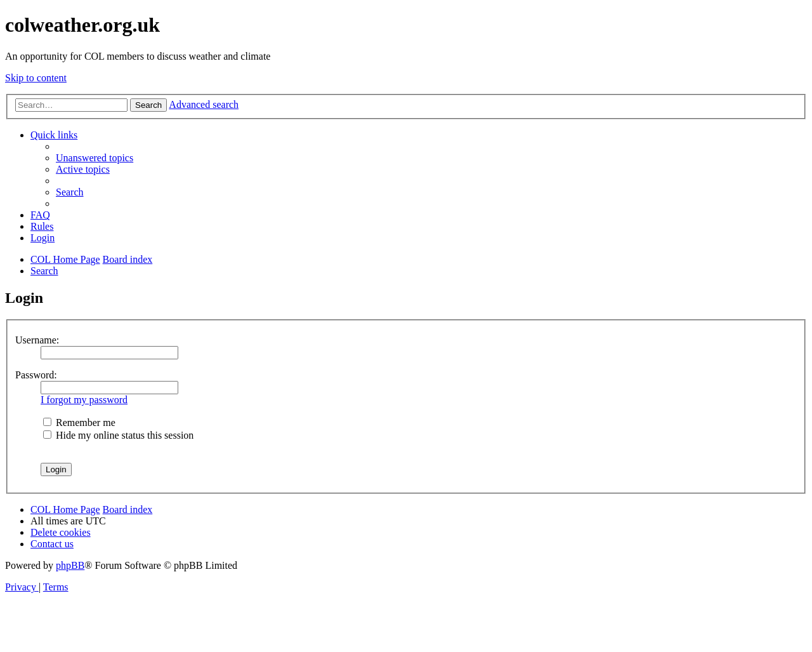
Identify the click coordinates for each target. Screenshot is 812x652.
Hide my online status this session (118, 435)
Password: (36, 375)
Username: (37, 340)
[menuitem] (95, 158)
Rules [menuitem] (42, 226)
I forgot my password (84, 400)
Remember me (79, 422)
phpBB (70, 565)
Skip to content (36, 78)
